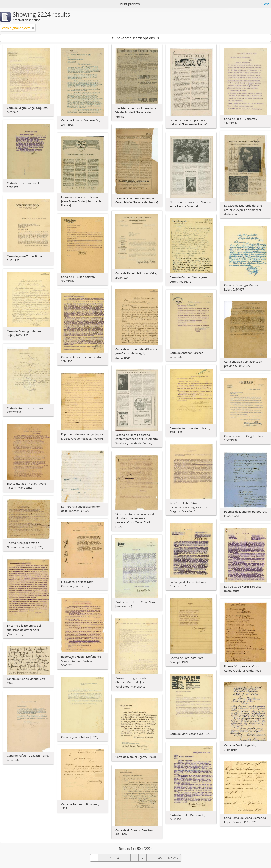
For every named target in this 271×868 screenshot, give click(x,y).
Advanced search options (136, 38)
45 (160, 858)
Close (265, 4)
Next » (173, 858)
